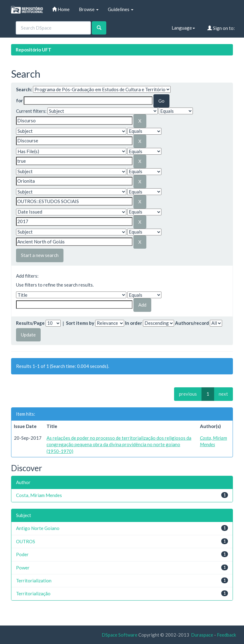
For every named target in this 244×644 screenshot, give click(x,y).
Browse (89, 9)
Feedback (226, 635)
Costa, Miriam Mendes (39, 495)
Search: (24, 89)
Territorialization (34, 581)
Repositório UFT (34, 50)
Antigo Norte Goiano (38, 528)
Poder (22, 554)
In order (134, 323)
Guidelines (121, 9)
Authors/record (192, 323)
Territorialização (33, 593)
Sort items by (80, 323)
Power (23, 568)
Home (61, 9)
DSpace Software (120, 635)
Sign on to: (221, 28)
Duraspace (202, 635)
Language (183, 28)
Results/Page (30, 323)
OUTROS (26, 541)
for (19, 100)
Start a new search (40, 255)
